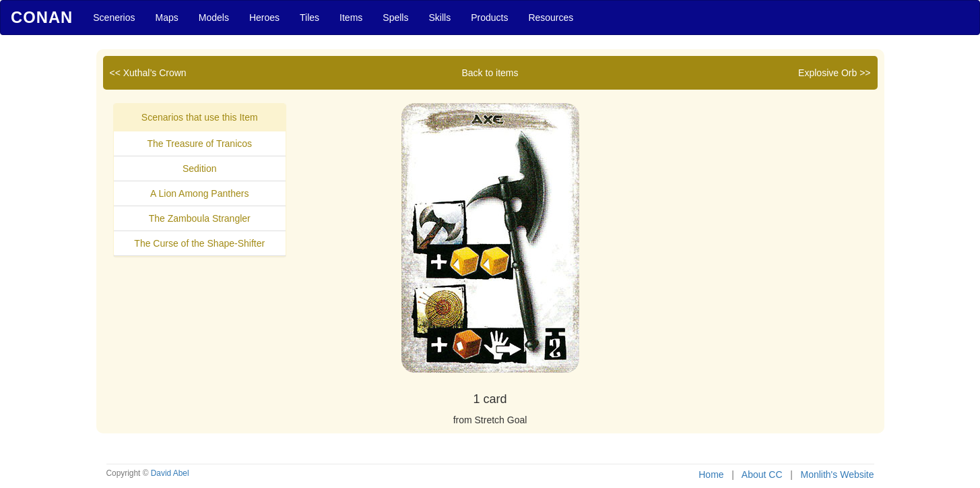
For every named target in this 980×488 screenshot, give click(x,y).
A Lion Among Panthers (199, 193)
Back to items (490, 73)
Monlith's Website (837, 475)
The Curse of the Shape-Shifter (199, 243)
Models (214, 18)
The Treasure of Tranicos (199, 144)
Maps (167, 18)
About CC (762, 475)
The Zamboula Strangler (200, 218)
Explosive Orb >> (834, 73)
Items (351, 18)
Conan (42, 17)
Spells (395, 18)
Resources (551, 18)
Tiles (309, 18)
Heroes (264, 18)
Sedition (200, 169)
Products (489, 18)
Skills (439, 18)
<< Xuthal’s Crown (148, 73)
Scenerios (114, 18)
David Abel (170, 473)
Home (711, 475)
